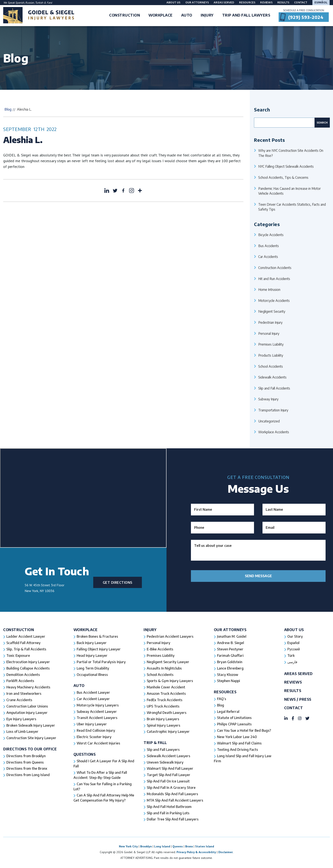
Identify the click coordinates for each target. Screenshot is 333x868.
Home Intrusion (269, 289)
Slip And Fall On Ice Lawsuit (168, 782)
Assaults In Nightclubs (164, 668)
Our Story (295, 637)
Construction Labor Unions (27, 707)
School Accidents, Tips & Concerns (283, 177)
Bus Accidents (269, 246)
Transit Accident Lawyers (97, 718)
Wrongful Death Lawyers (167, 713)
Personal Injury (269, 333)
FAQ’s (222, 699)
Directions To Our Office (30, 749)
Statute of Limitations (234, 718)
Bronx (189, 847)
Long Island (162, 847)
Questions (85, 755)
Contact (301, 2)
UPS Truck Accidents (163, 707)
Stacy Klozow (228, 675)
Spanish (20, 3)
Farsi (49, 3)
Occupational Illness (92, 675)
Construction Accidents (275, 268)
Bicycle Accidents (271, 235)
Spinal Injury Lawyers (164, 726)
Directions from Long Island (28, 776)
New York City (128, 847)
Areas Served (224, 2)
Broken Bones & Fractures (97, 637)
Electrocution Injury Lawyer (28, 662)
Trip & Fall (155, 743)
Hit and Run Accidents (274, 279)
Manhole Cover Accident (166, 688)
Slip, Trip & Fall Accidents (26, 649)
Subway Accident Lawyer (97, 712)
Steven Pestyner (230, 649)
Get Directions (118, 582)
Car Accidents (268, 257)
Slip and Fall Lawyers (163, 750)
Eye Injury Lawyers (21, 719)
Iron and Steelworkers (24, 694)
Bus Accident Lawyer (93, 693)
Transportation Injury (273, 410)
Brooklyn (146, 847)
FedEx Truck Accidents (165, 700)
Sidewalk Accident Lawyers (169, 757)
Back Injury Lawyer (92, 643)
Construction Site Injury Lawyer (31, 739)
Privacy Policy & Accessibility (196, 853)
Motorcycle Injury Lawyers (98, 706)
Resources (247, 2)
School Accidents (271, 366)
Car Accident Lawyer (93, 699)
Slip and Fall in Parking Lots (168, 814)
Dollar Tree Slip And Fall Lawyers (173, 820)
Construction (19, 630)
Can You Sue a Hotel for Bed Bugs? (244, 731)
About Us (174, 2)
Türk (291, 656)
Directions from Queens (25, 763)
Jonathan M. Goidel (232, 637)
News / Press (298, 700)
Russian (30, 3)
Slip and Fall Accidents (274, 388)
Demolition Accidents (23, 675)
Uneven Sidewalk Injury (165, 763)
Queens (178, 847)
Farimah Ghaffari (230, 656)
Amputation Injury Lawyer (27, 713)
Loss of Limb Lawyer (23, 732)
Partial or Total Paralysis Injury (101, 662)
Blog (8, 109)
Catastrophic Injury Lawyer (168, 732)
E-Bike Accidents (160, 649)
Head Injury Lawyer (92, 656)
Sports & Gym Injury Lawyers (170, 681)
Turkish (39, 3)
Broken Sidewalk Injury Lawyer (31, 726)
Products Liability (271, 355)
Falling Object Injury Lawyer (99, 649)
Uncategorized (269, 421)
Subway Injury (268, 399)
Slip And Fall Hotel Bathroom (169, 808)
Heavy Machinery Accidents (28, 688)
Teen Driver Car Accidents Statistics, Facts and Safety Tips (292, 207)
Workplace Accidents (274, 432)
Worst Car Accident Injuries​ (98, 744)
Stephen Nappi (229, 681)
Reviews (266, 2)
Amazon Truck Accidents (166, 694)
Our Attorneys (197, 2)
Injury (150, 630)
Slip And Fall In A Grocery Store (171, 788)
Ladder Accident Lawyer (26, 637)
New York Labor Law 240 (237, 737)
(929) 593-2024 (306, 17)
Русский (294, 649)
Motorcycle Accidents (274, 300)
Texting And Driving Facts (238, 750)
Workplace (86, 630)
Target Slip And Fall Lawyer (169, 776)
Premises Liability (271, 344)
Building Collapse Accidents (28, 668)
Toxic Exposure (18, 656)
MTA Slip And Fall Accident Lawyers (175, 801)
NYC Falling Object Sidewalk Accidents (286, 166)
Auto (79, 686)
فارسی (292, 662)
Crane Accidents (19, 700)
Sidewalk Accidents (272, 377)
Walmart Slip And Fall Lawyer (170, 769)
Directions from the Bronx (27, 769)
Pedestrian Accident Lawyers (170, 637)
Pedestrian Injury (270, 322)
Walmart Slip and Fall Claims (239, 744)
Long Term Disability (93, 668)
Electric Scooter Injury (94, 737)
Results (283, 2)
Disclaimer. (226, 853)
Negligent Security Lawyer (168, 662)
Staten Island (205, 847)
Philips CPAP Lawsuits (234, 725)
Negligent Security (272, 311)
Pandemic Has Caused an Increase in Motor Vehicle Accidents (289, 191)
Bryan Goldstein (230, 662)
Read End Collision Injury (96, 731)
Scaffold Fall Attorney (23, 643)
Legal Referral (228, 712)
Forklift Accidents (20, 681)
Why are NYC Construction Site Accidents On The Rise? (291, 153)
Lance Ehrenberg (230, 668)
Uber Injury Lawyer (92, 725)
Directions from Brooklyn (26, 757)
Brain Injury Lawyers (163, 719)
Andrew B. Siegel (231, 643)
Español (321, 2)
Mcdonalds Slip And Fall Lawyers (173, 795)
